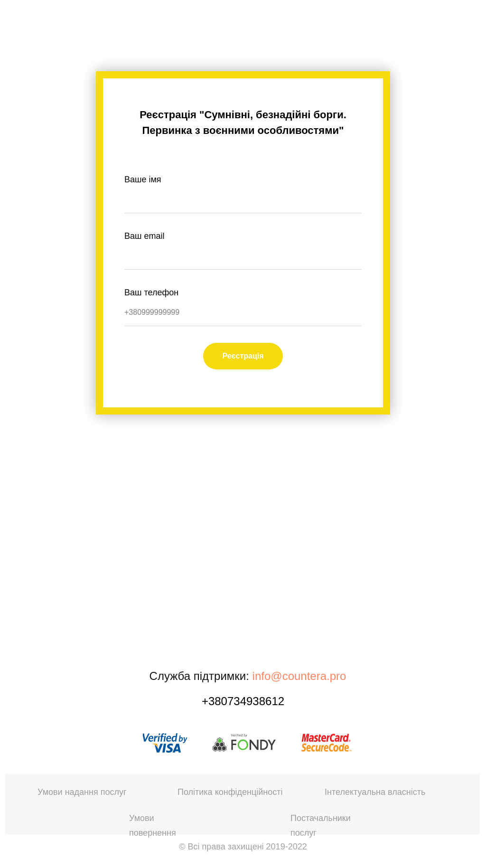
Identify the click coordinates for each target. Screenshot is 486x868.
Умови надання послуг (82, 792)
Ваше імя (143, 179)
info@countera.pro (299, 676)
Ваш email (144, 236)
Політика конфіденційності (230, 792)
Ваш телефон (151, 292)
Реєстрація (243, 356)
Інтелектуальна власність (375, 792)
